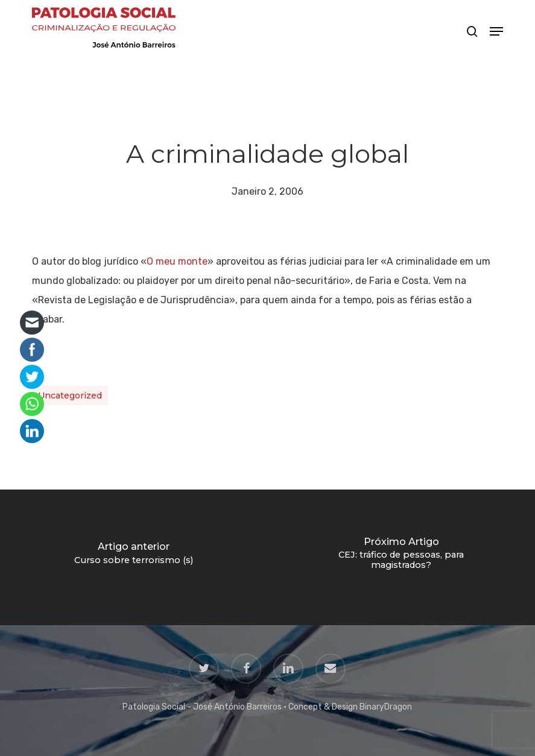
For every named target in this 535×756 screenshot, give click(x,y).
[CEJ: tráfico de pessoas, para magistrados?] (401, 557)
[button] (496, 31)
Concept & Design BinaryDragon (350, 707)
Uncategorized (70, 395)
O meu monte (177, 261)
